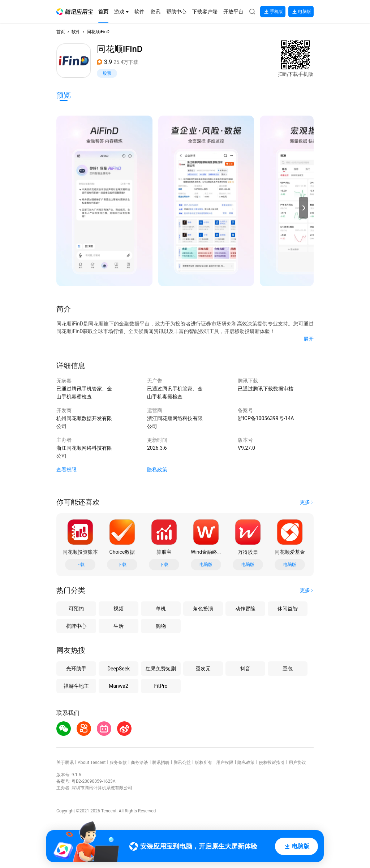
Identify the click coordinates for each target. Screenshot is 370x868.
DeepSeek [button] (119, 669)
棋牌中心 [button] (76, 626)
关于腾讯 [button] (65, 763)
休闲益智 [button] (288, 609)
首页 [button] (61, 32)
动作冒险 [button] (245, 609)
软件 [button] (76, 32)
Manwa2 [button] (119, 686)
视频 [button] (119, 609)
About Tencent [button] (92, 763)
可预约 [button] (76, 609)
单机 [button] (161, 609)
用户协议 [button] (297, 763)
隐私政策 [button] (157, 470)
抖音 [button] (245, 669)
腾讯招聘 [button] (161, 763)
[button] (75, 12)
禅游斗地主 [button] (76, 686)
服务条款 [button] (118, 763)
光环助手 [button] (76, 669)
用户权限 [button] (225, 763)
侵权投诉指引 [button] (272, 763)
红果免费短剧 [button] (161, 669)
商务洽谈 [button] (139, 763)
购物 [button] (161, 626)
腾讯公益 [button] (182, 763)
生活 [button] (119, 626)
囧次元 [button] (203, 669)
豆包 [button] (288, 669)
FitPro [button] (161, 686)
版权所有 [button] (203, 763)
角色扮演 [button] (203, 609)
